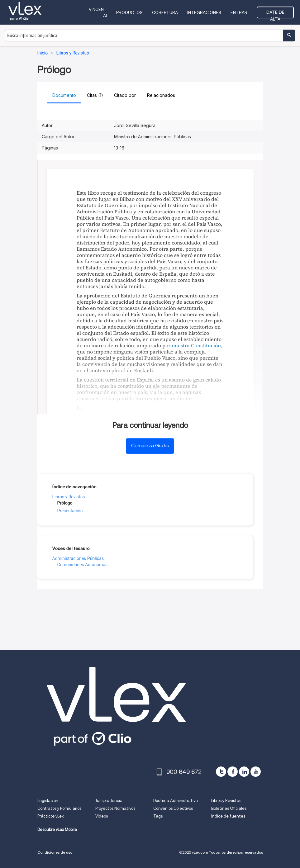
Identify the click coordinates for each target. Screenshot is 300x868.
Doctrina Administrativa (176, 801)
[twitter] (221, 772)
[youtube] (256, 772)
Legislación (48, 801)
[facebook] (233, 772)
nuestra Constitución (196, 345)
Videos (102, 816)
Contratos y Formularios (59, 808)
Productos (129, 12)
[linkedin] (244, 772)
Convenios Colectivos (173, 808)
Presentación (70, 511)
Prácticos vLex (50, 816)
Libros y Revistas (69, 497)
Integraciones (204, 12)
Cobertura (165, 12)
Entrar (239, 12)
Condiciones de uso (55, 852)
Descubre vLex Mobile (57, 830)
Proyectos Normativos (115, 808)
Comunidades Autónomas (83, 565)
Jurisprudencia (109, 801)
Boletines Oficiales (229, 808)
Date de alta (275, 14)
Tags (158, 816)
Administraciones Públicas (78, 558)
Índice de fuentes (228, 816)
